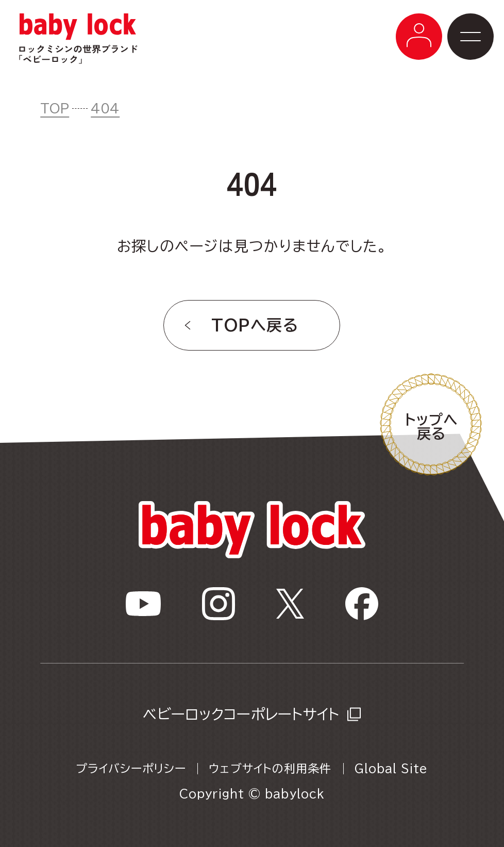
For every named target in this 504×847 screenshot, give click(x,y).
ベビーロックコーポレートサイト (241, 714)
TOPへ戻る (255, 325)
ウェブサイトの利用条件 (270, 769)
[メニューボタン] (419, 37)
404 (105, 108)
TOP (55, 108)
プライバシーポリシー (131, 769)
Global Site (391, 769)
